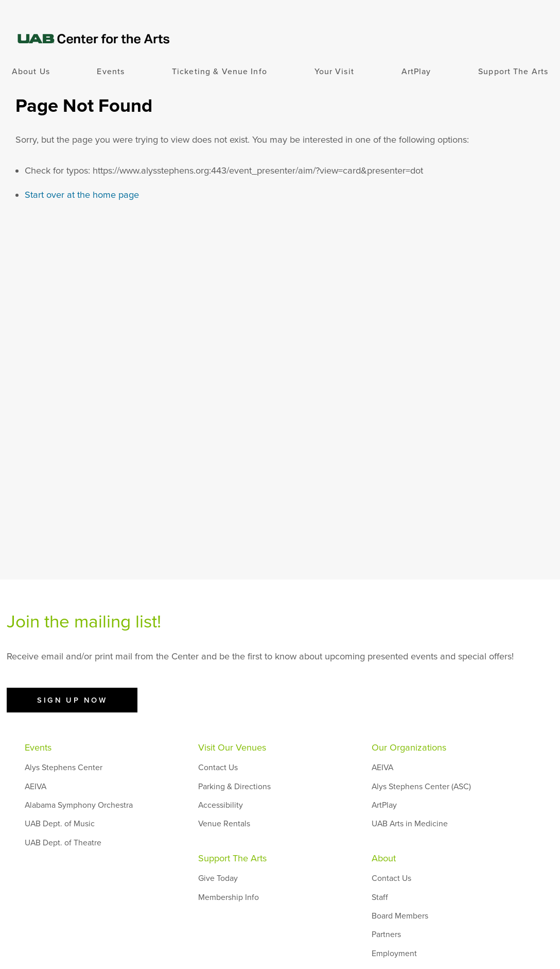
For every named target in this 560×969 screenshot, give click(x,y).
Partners (386, 934)
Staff (380, 897)
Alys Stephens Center (64, 768)
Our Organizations (409, 747)
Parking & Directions (234, 787)
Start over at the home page (82, 195)
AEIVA (36, 787)
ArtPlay (416, 72)
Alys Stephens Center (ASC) (421, 787)
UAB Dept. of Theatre (63, 843)
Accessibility (221, 805)
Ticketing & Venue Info (220, 72)
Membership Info (229, 897)
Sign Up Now (72, 700)
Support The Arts (513, 72)
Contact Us (218, 768)
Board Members (400, 916)
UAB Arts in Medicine (410, 824)
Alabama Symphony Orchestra (79, 805)
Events (111, 72)
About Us (31, 72)
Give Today (218, 878)
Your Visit (334, 72)
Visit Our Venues (232, 747)
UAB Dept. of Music (60, 824)
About (384, 858)
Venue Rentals (224, 824)
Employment (394, 954)
